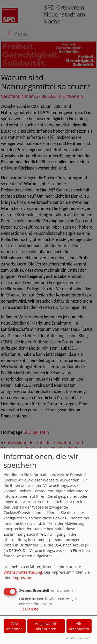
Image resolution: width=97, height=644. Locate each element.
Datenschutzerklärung (23, 572)
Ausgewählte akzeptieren (46, 626)
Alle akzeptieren (79, 626)
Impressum (23, 578)
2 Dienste (29, 609)
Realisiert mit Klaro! (78, 638)
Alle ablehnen (14, 626)
